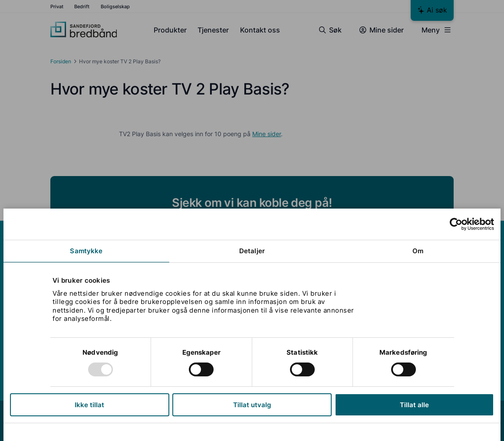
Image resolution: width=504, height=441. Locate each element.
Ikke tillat (89, 405)
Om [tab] (418, 251)
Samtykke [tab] (86, 251)
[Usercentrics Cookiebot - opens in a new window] (456, 224)
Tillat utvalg (252, 405)
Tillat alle (414, 405)
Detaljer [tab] (252, 251)
